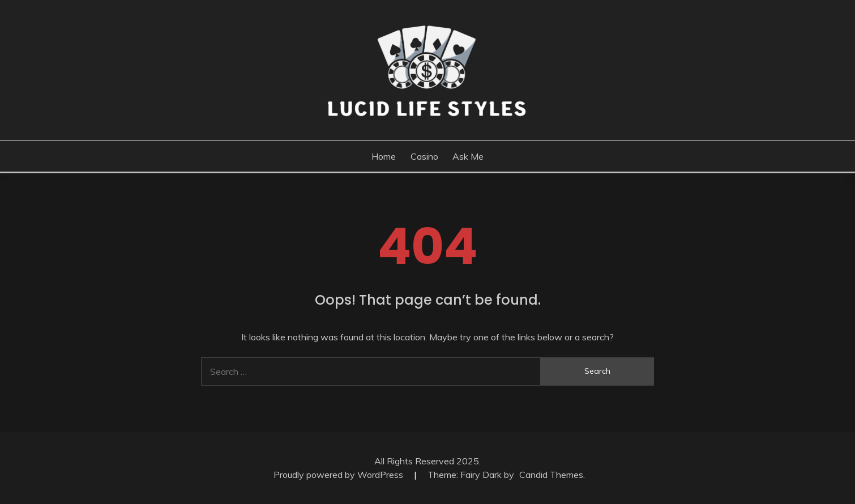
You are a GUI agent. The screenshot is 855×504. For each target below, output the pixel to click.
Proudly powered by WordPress (339, 475)
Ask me (468, 156)
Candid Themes (551, 475)
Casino (424, 156)
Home (384, 156)
